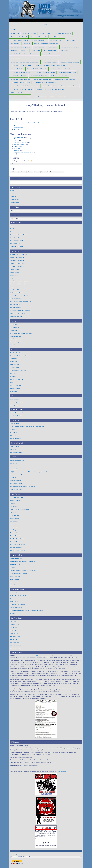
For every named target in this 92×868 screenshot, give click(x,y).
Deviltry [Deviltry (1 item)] (30, 172)
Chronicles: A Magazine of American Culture (23, 570)
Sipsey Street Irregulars (17, 238)
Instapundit (13, 330)
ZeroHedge (13, 391)
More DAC (17, 130)
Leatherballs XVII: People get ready (65, 79)
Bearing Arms (14, 232)
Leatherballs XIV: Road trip (59, 76)
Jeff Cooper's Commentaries (18, 235)
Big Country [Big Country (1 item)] (23, 172)
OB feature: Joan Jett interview (20, 93)
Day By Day (13, 621)
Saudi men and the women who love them (46, 44)
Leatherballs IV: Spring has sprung (21, 66)
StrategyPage (14, 405)
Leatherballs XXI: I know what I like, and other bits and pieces (60, 86)
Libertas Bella (14, 521)
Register (13, 191)
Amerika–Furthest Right (17, 260)
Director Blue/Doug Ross (17, 460)
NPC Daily (13, 630)
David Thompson (15, 446)
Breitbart (13, 567)
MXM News (13, 466)
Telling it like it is (18, 128)
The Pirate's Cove (15, 305)
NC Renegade (14, 524)
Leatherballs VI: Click (17, 69)
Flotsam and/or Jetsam (20, 139)
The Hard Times (15, 642)
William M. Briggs (15, 388)
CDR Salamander (15, 399)
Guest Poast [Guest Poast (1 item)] (44, 172)
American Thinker (15, 564)
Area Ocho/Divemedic (16, 498)
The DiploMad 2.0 (15, 533)
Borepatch (13, 503)
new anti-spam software (71, 667)
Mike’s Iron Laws (41, 97)
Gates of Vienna (15, 515)
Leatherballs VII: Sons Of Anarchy (37, 69)
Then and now (36, 50)
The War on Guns (15, 244)
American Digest (15, 353)
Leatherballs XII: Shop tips (19, 76)
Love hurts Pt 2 (15, 54)
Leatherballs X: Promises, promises (44, 72)
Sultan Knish (14, 376)
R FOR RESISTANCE (16, 481)
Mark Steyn (13, 373)
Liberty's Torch (15, 368)
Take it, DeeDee (39, 47)
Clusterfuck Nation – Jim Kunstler (20, 356)
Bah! (15, 154)
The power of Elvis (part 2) (19, 37)
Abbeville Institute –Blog (17, 257)
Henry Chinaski (61, 771)
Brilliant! (16, 141)
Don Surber (13, 512)
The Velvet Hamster (16, 648)
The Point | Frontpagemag (18, 545)
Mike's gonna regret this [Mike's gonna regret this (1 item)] (57, 172)
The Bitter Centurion (16, 452)
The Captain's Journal (16, 241)
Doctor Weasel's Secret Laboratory (20, 509)
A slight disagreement (57, 37)
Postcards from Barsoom (17, 293)
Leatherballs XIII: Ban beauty (39, 76)
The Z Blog (13, 345)
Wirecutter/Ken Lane (16, 316)
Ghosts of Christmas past (31, 54)
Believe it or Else (19, 137)
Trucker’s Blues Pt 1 (45, 33)
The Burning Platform (16, 379)
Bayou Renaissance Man (17, 266)
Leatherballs (16, 58)
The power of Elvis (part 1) (63, 33)
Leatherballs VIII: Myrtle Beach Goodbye (62, 69)
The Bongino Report (16, 484)
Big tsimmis (17, 148)
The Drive (13, 435)
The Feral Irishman (16, 438)
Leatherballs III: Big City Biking (70, 62)
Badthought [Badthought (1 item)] (14, 172)
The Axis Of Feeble (56, 40)
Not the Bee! (14, 627)
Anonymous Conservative (18, 263)
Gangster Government (20, 143)
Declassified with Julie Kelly (18, 596)
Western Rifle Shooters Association (20, 311)
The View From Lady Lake (18, 551)
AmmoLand (13, 226)
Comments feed (15, 200)
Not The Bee (14, 478)
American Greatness (16, 558)
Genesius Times (15, 624)
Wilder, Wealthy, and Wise (18, 313)
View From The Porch (16, 247)
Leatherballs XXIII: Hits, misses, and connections (50, 89)
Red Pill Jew (14, 527)
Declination (13, 359)
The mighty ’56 (15, 44)
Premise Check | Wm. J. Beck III (19, 296)
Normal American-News (17, 475)
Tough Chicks (15, 33)
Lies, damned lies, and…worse (20, 40)
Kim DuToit (13, 449)
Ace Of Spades (14, 324)
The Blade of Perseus (16, 339)
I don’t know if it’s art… (50, 50)
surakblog (13, 530)
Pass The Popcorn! (19, 145)
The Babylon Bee (15, 636)
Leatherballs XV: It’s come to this (20, 79)
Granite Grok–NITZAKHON (18, 284)
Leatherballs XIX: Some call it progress (45, 83)
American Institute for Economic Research (22, 561)
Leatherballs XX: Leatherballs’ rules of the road (25, 86)
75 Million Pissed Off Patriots (18, 254)
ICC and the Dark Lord (29, 33)
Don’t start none (18, 124)
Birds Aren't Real (15, 424)
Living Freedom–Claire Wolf (18, 371)
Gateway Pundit (15, 518)
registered (42, 656)
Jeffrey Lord (14, 362)
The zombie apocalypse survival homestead (23, 487)
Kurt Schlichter (15, 365)
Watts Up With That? (16, 490)
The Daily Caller (15, 582)
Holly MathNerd (15, 287)
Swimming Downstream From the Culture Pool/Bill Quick (26, 611)
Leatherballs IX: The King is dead (21, 72)
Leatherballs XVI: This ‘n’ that (42, 79)
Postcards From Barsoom (17, 605)
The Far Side (14, 639)
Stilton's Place (14, 633)
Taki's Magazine (15, 579)
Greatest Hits (16, 29)
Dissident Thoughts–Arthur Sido (19, 281)
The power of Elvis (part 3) (39, 37)
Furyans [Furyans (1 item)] (37, 172)
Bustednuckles (14, 272)
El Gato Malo (14, 430)
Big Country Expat (15, 269)
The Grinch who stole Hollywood (71, 47)
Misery (16, 126)
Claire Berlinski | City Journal (19, 573)
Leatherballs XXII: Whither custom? (21, 89)
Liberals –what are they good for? (21, 47)
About (46, 25)
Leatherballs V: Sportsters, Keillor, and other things (50, 66)
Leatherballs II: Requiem (50, 62)
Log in (12, 194)
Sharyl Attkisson (15, 576)
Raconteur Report (15, 299)
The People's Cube (15, 645)
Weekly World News (16, 416)
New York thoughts (71, 40)
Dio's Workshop (15, 275)
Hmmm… (16, 147)
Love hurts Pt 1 (65, 50)
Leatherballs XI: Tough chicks (67, 72)
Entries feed (14, 197)
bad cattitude (14, 593)
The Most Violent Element (18, 539)
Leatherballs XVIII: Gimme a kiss (20, 83)
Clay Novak (13, 506)
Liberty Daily (14, 463)
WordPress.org (15, 203)
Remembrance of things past (19, 50)
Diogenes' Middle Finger (17, 278)
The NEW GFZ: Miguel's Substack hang (21, 302)
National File (14, 469)
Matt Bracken (14, 602)
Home (52, 97)
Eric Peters (13, 433)
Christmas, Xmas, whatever (50, 54)
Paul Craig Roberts (15, 336)
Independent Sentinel (16, 413)
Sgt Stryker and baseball (39, 40)
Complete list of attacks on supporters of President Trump (27, 427)
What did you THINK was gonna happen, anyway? (28, 122)
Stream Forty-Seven (16, 608)
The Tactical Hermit (16, 308)
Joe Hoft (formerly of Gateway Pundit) (21, 333)
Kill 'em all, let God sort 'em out (22, 152)
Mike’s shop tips (53, 47)
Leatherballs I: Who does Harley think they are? (25, 62)
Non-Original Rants (16, 290)
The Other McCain (15, 542)
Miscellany (62, 97)
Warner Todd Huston (16, 385)
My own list (27, 44)
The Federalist (14, 585)
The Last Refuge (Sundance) (18, 342)
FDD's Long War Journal (17, 402)
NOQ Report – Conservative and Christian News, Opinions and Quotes (30, 472)
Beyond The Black (15, 500)
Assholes (16, 150)
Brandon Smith (14, 327)
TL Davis (13, 382)
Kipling (29, 97)
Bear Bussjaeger (15, 229)
